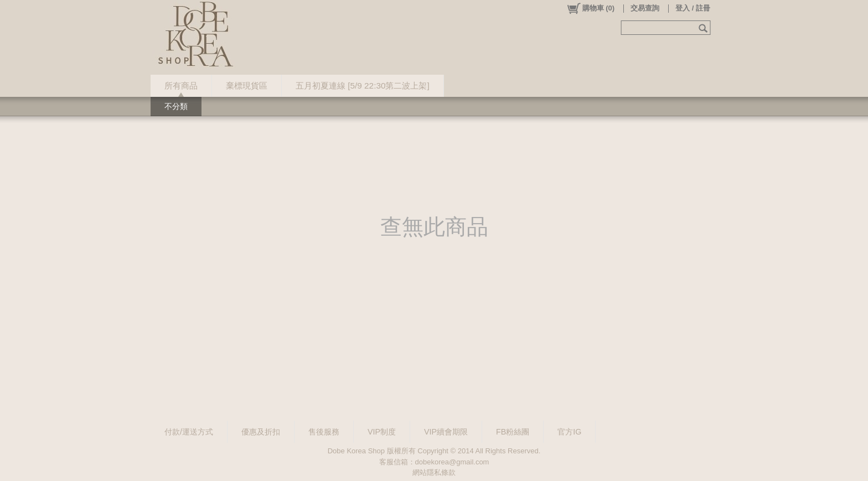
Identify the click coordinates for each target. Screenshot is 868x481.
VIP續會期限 (446, 432)
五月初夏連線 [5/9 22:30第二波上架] (363, 86)
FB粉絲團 (513, 432)
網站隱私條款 (434, 472)
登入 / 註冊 (693, 8)
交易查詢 (645, 8)
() (590, 8)
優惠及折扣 (261, 432)
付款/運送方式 (189, 432)
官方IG (569, 432)
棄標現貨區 (247, 86)
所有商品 (181, 86)
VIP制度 (382, 432)
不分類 (176, 106)
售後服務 (324, 432)
